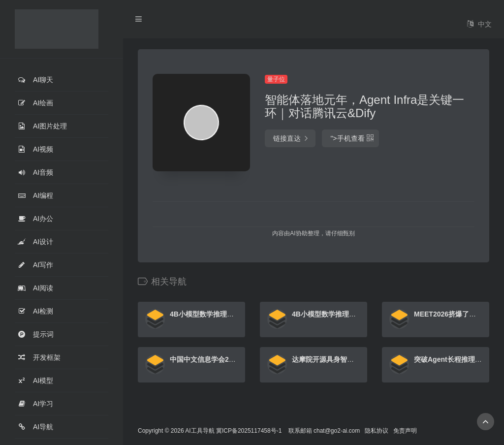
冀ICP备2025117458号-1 (249, 431)
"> (350, 138)
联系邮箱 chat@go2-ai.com (324, 431)
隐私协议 (377, 431)
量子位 (276, 79)
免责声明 (405, 431)
